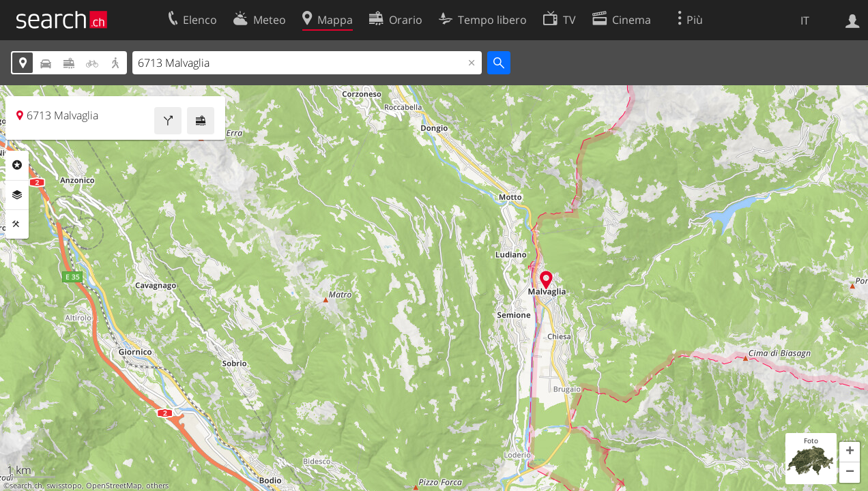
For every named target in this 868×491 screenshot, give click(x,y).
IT (805, 20)
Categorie (17, 165)
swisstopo (64, 486)
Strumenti (17, 224)
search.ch (26, 486)
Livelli (17, 195)
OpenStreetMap (114, 486)
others (157, 486)
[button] (850, 452)
